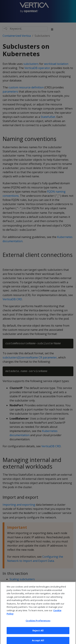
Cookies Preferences (38, 622)
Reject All (38, 632)
